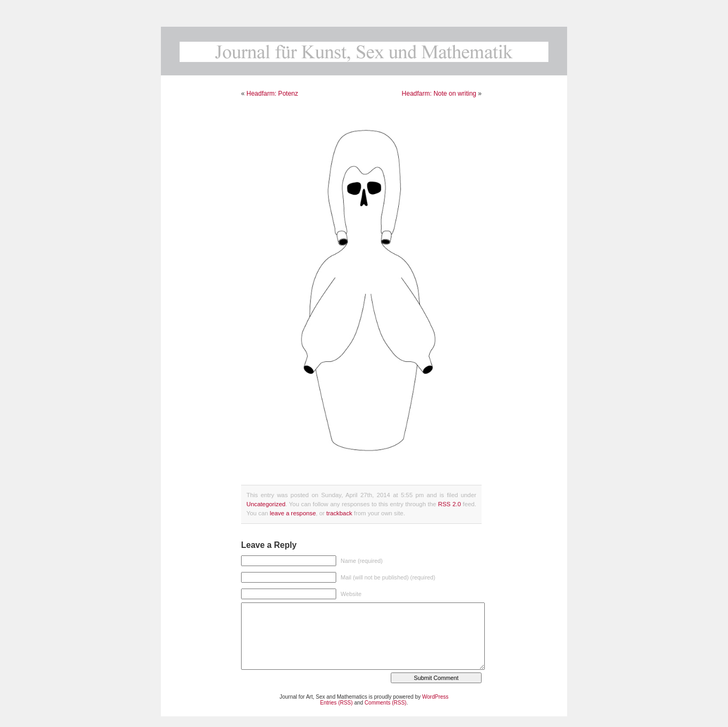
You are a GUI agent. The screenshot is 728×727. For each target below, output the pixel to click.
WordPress (435, 697)
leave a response (293, 513)
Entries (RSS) (336, 703)
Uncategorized (266, 504)
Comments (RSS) (385, 703)
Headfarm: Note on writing (439, 94)
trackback (339, 513)
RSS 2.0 (450, 504)
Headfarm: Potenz (272, 94)
